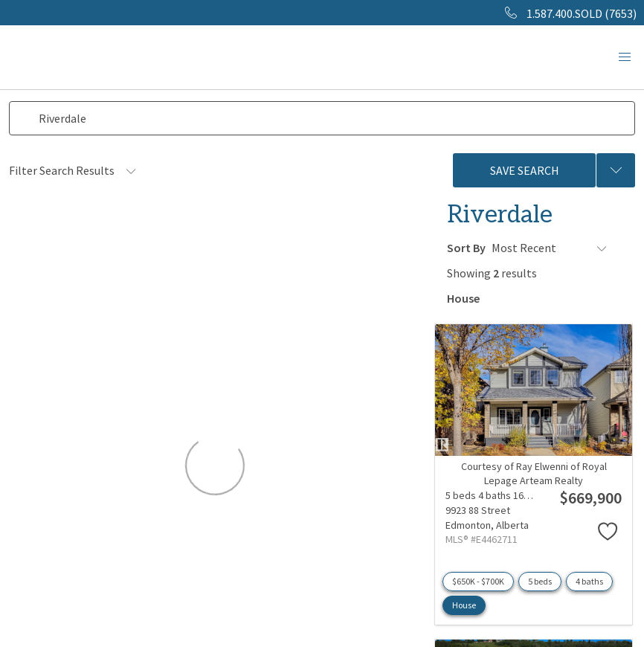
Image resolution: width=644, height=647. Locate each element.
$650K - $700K (478, 579)
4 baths (589, 579)
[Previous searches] (616, 170)
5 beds (540, 579)
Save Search (525, 170)
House (464, 603)
